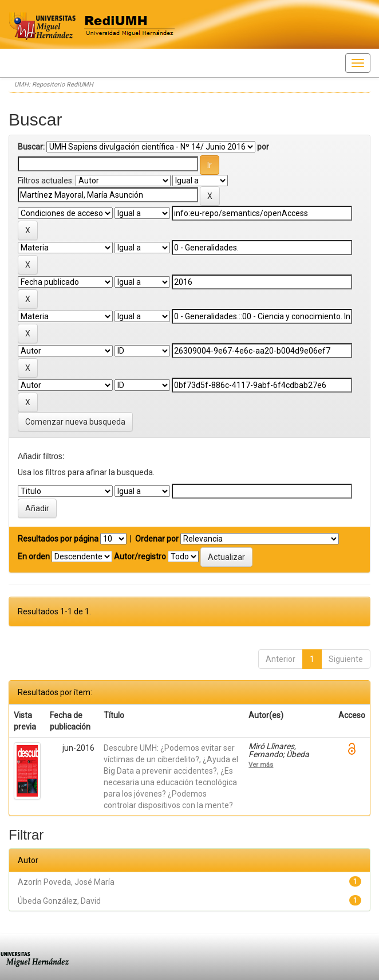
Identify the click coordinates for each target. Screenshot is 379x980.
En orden (34, 556)
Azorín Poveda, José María (66, 882)
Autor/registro (140, 556)
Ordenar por (157, 539)
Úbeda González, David (59, 901)
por (263, 147)
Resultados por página (58, 539)
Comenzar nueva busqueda (75, 422)
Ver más (261, 765)
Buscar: (31, 147)
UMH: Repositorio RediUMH (54, 85)
